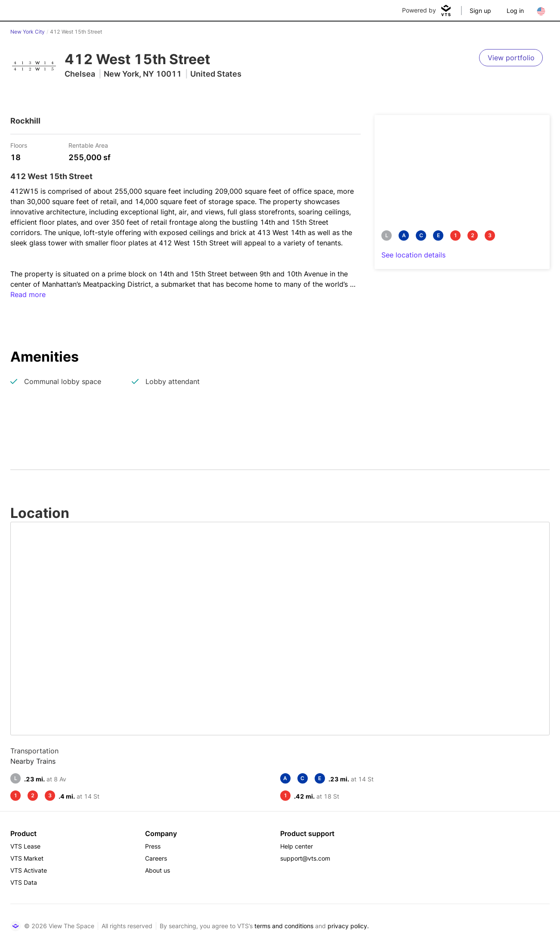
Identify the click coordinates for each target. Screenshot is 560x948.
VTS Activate (29, 870)
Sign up (480, 11)
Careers (156, 858)
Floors (19, 145)
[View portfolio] (511, 58)
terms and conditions (284, 926)
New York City (28, 32)
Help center (297, 846)
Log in (515, 11)
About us (158, 870)
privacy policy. (348, 926)
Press (153, 846)
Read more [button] (28, 294)
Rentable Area (88, 145)
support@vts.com (305, 858)
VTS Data (24, 882)
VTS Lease (25, 846)
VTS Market (27, 858)
